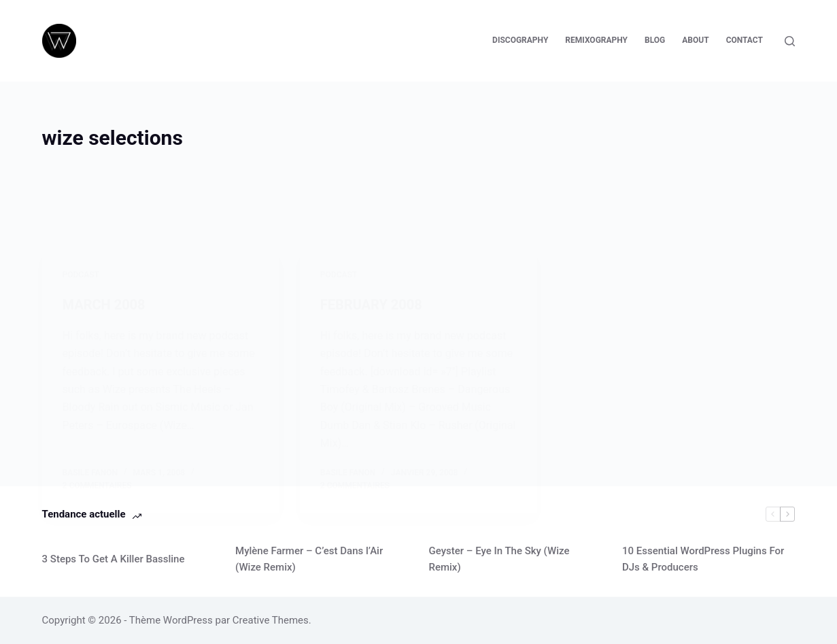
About (695, 40)
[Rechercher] (790, 41)
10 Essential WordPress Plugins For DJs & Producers (703, 559)
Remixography (596, 40)
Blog (655, 40)
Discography (520, 40)
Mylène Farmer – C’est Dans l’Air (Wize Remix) (309, 559)
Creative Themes (271, 620)
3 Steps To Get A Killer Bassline (114, 559)
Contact (745, 40)
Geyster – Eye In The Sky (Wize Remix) (499, 559)
